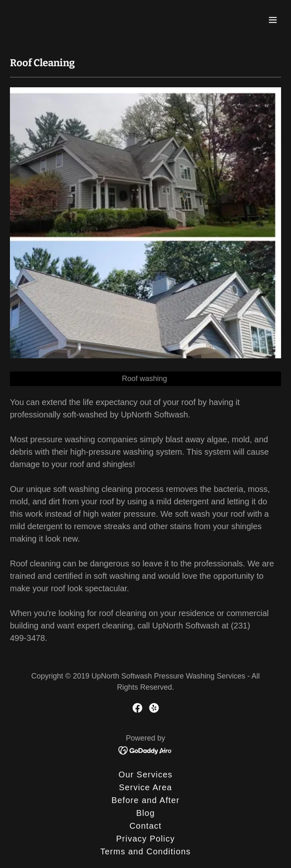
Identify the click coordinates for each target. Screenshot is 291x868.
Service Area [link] (145, 787)
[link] (42, 20)
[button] (273, 20)
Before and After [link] (145, 800)
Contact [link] (146, 826)
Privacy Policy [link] (145, 839)
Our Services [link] (145, 774)
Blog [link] (145, 813)
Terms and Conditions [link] (145, 851)
